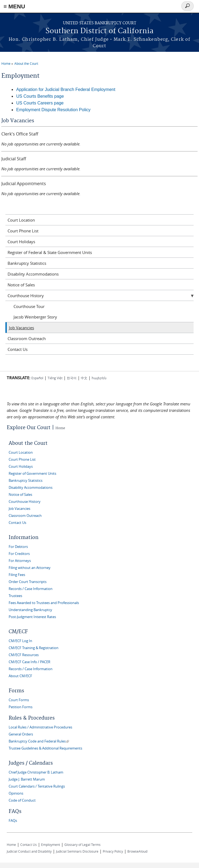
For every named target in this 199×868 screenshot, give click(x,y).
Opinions (16, 793)
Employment (51, 845)
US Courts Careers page (40, 103)
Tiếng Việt (55, 378)
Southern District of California (99, 31)
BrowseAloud (137, 851)
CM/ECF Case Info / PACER (29, 662)
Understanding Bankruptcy (30, 610)
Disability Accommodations (33, 274)
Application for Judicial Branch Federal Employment (66, 89)
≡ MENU (14, 6)
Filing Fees (17, 575)
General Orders (21, 734)
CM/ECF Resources (24, 655)
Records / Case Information (31, 589)
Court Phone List (23, 231)
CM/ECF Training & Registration (34, 648)
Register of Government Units (32, 474)
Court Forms (19, 700)
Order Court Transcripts (28, 582)
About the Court (26, 63)
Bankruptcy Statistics (27, 263)
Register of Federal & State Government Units (50, 252)
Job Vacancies (21, 328)
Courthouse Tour (29, 306)
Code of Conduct (22, 800)
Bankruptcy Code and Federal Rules (39, 741)
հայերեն (99, 378)
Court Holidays (21, 242)
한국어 (72, 378)
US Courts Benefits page (40, 96)
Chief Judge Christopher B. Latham (36, 772)
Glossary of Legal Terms (82, 845)
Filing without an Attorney (30, 568)
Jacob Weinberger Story (35, 317)
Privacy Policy (113, 851)
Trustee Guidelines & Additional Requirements (45, 748)
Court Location (21, 220)
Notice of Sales (21, 285)
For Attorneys (20, 561)
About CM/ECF (20, 676)
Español (37, 378)
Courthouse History (26, 296)
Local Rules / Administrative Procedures (40, 727)
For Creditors (19, 554)
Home (6, 63)
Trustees (15, 596)
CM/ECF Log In (20, 641)
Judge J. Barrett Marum (27, 779)
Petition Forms (21, 707)
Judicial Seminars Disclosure (77, 851)
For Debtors (18, 547)
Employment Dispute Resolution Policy (53, 110)
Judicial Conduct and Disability (29, 851)
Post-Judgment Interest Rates (32, 617)
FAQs (13, 821)
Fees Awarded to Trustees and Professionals (44, 603)
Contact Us (18, 349)
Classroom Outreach (27, 338)
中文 (84, 378)
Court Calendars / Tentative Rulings (37, 786)
